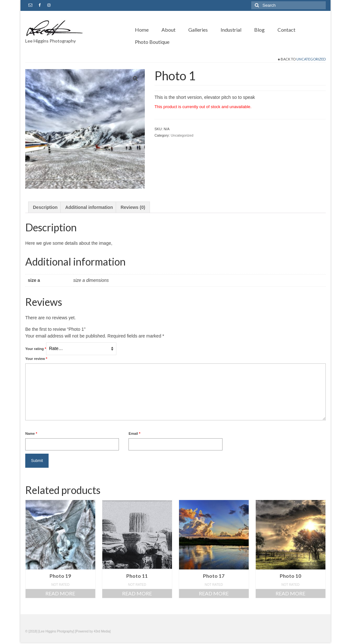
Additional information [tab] (89, 207)
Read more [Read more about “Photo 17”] (214, 593)
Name (31, 433)
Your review (36, 359)
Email (134, 433)
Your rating (36, 349)
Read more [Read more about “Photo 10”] (290, 593)
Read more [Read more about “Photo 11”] (137, 593)
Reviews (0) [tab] (133, 207)
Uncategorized (311, 59)
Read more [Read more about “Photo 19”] (60, 593)
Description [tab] (45, 207)
